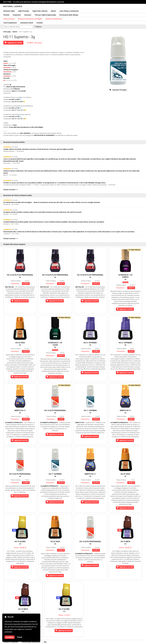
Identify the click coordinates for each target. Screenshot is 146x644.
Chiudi (20, 637)
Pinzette (6, 15)
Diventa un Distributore (54, 19)
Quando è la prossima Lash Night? (30, 19)
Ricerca (38, 27)
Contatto (40, 23)
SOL (45, 642)
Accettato (10, 637)
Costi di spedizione (10, 23)
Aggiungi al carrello (13, 43)
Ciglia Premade (23, 11)
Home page (7, 32)
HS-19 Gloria (20, 543)
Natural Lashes (13, 6)
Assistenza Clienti (27, 23)
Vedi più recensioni (11, 190)
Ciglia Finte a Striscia (40, 11)
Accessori (28, 15)
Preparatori (17, 15)
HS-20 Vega (20, 344)
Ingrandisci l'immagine (118, 90)
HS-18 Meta (125, 543)
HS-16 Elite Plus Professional (20, 276)
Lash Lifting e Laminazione (69, 11)
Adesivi (53, 11)
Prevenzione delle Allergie (69, 15)
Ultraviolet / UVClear (55, 345)
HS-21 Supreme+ (90, 344)
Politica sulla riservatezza (31, 642)
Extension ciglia (9, 11)
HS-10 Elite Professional (55, 412)
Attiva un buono (9, 19)
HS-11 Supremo (90, 412)
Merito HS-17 (20, 412)
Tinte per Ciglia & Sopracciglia (45, 15)
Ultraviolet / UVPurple (125, 277)
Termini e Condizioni (11, 642)
